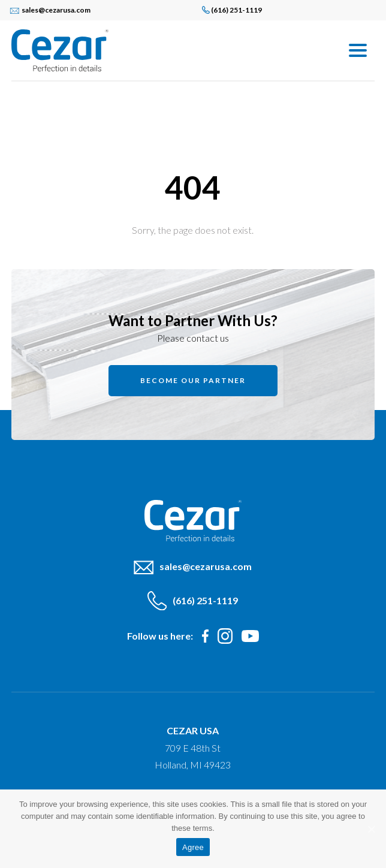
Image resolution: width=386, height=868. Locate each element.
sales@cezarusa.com (56, 10)
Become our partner (193, 380)
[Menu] (358, 49)
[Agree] (371, 829)
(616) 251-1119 (236, 10)
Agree (193, 847)
